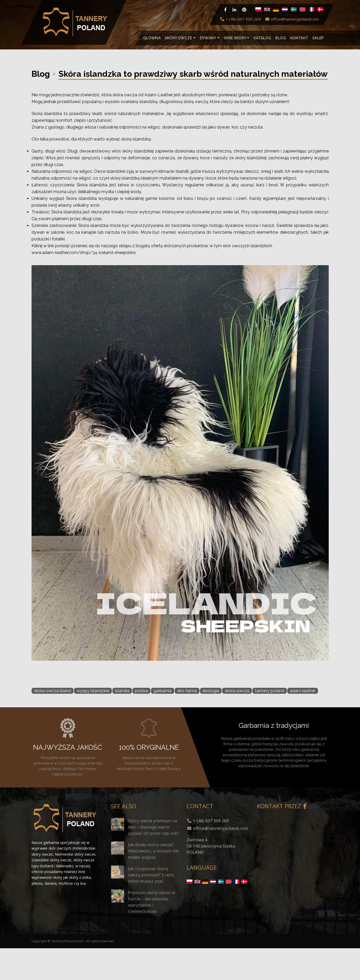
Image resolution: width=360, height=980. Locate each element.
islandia (122, 691)
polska (141, 691)
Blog (281, 38)
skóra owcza (237, 691)
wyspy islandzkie (93, 691)
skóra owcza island (53, 691)
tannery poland (270, 691)
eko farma (187, 691)
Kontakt (299, 38)
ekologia (211, 691)
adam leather (303, 691)
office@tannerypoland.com (292, 19)
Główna (152, 38)
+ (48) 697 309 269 (240, 19)
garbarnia (163, 691)
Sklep (318, 38)
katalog (262, 38)
